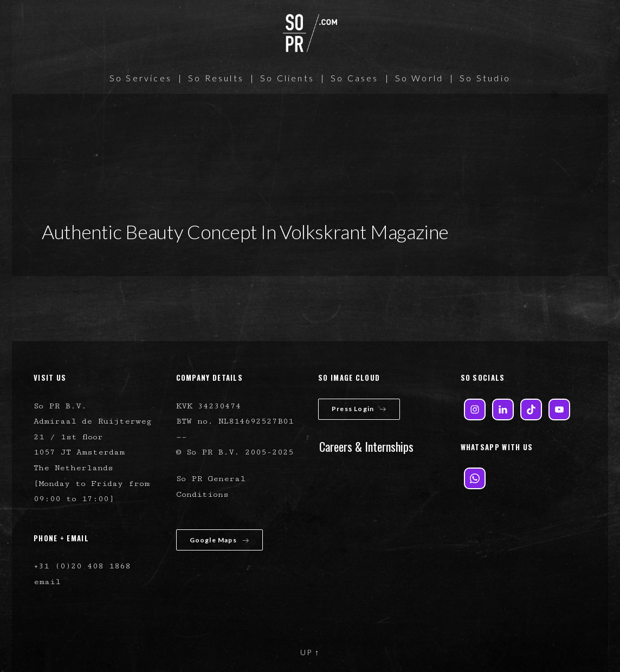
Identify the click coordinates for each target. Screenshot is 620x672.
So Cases (355, 78)
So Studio (485, 78)
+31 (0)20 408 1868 (82, 566)
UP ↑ (310, 652)
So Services (141, 78)
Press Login (359, 409)
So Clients (287, 78)
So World (419, 78)
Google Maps (219, 540)
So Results (216, 78)
